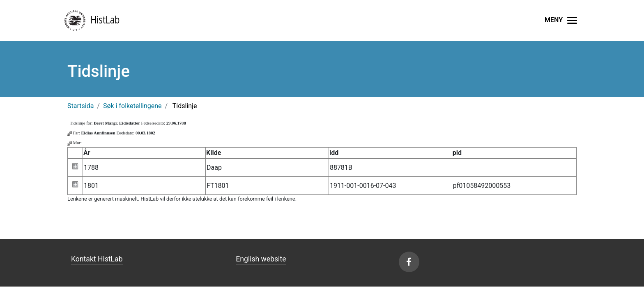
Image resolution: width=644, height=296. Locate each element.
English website (261, 259)
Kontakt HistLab (97, 259)
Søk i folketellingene (132, 106)
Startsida (80, 106)
